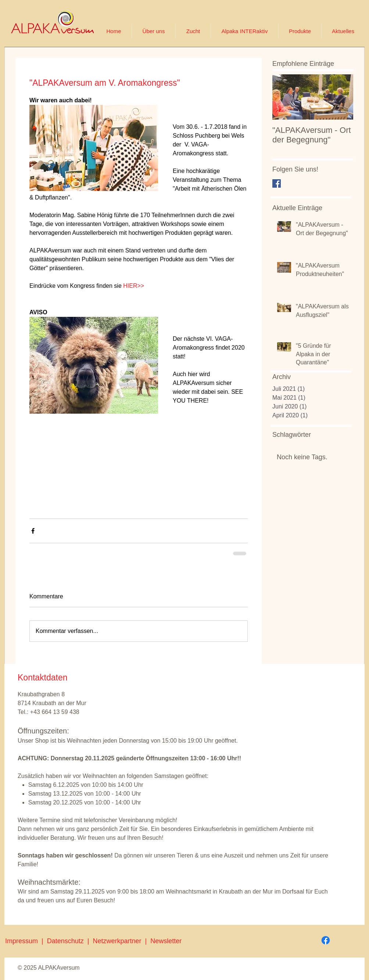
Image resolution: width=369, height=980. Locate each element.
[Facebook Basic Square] (277, 183)
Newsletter (166, 941)
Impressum (22, 941)
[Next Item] (341, 97)
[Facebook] (326, 940)
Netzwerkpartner (119, 941)
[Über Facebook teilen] (33, 531)
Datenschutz (67, 941)
